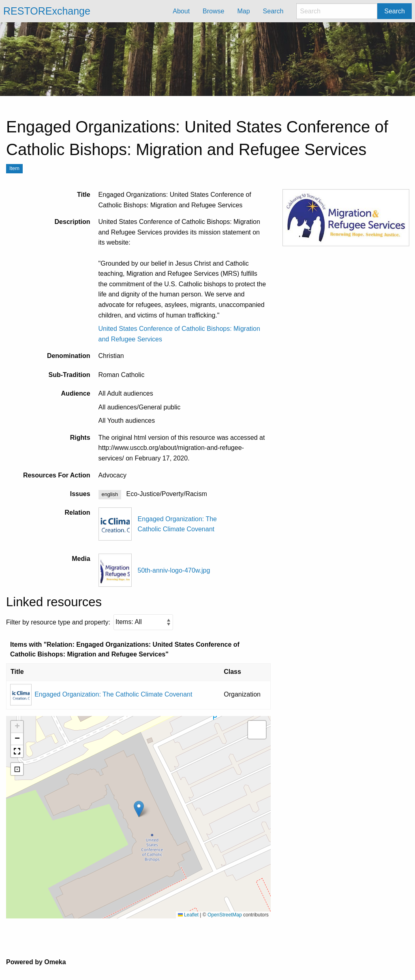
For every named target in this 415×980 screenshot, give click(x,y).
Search (395, 11)
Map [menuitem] (243, 11)
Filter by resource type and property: (90, 622)
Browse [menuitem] (213, 11)
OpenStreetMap (225, 915)
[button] (139, 809)
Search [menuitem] (273, 11)
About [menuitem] (181, 11)
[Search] (337, 11)
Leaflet (188, 915)
